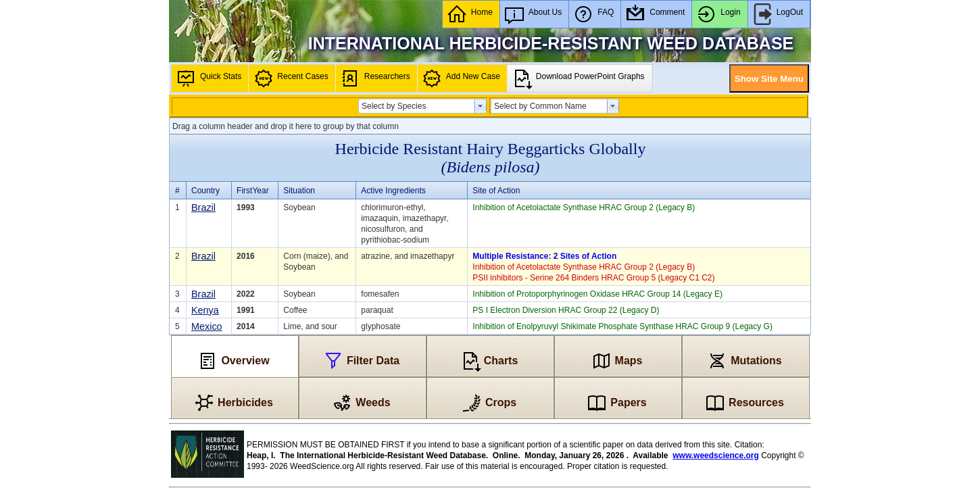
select (481, 106)
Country (205, 191)
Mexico (207, 326)
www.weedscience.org (716, 456)
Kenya (205, 310)
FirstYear (253, 191)
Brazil (203, 207)
